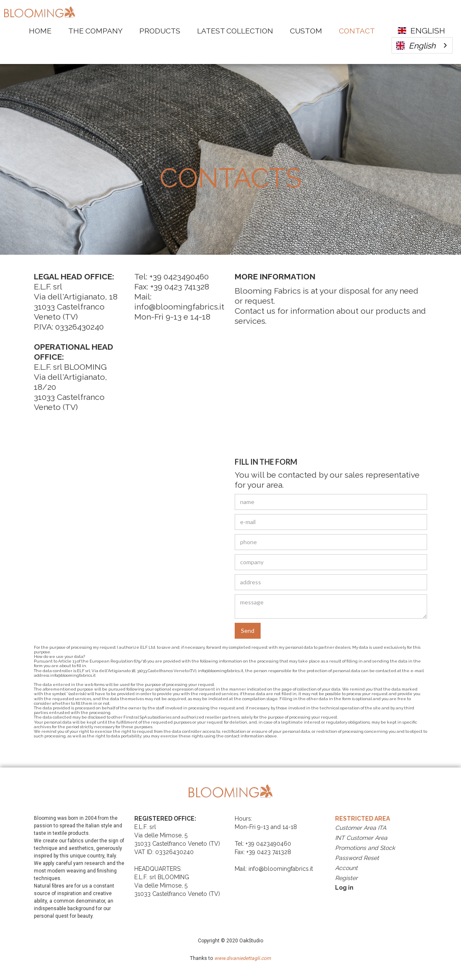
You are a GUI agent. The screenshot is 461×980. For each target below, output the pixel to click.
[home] (40, 11)
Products (160, 31)
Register (346, 878)
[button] (422, 31)
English (416, 46)
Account (346, 868)
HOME (40, 31)
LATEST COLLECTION (235, 31)
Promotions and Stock (365, 848)
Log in (344, 888)
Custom (306, 31)
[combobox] (422, 45)
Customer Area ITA (361, 828)
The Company (95, 31)
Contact (357, 31)
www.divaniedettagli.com (242, 958)
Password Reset (357, 858)
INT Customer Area (361, 838)
